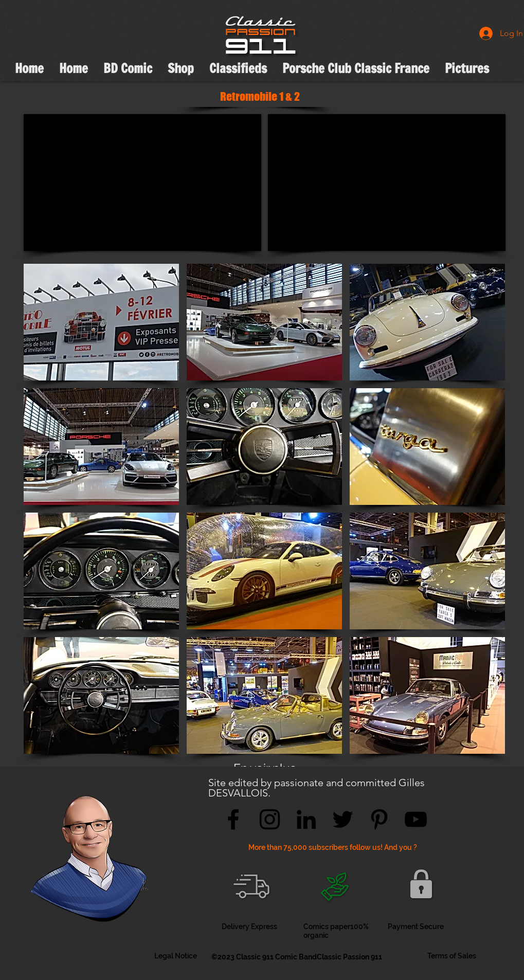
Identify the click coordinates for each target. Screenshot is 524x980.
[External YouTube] (142, 183)
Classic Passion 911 (349, 957)
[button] (101, 322)
